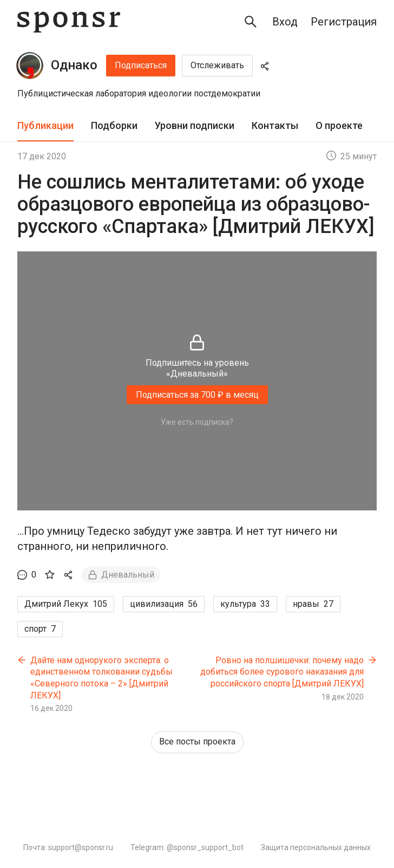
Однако (74, 65)
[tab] (45, 126)
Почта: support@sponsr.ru (68, 847)
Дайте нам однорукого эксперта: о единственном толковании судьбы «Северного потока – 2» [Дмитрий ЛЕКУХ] (101, 678)
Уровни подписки (195, 125)
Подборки (114, 125)
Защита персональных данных (316, 847)
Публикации (45, 125)
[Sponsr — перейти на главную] (69, 22)
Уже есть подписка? (197, 422)
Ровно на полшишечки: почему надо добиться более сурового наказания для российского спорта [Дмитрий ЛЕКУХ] (282, 672)
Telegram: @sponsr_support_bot (187, 847)
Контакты (275, 125)
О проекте (339, 125)
